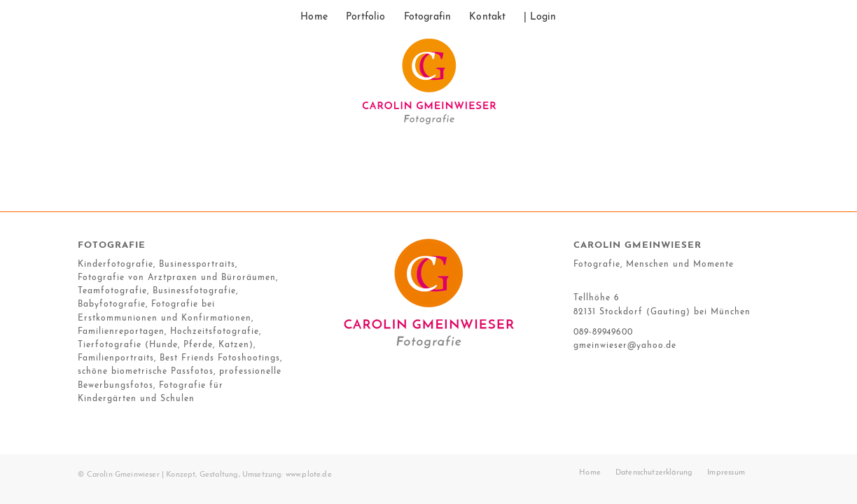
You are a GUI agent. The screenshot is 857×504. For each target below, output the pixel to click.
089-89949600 (603, 332)
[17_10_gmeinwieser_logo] (428, 87)
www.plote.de (309, 475)
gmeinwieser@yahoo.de (625, 346)
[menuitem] (314, 17)
